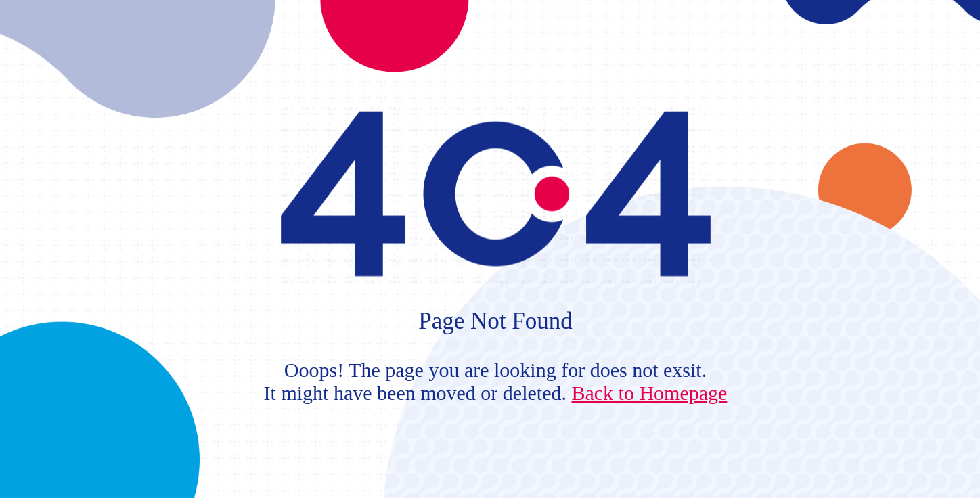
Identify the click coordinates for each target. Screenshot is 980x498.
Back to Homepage (649, 392)
